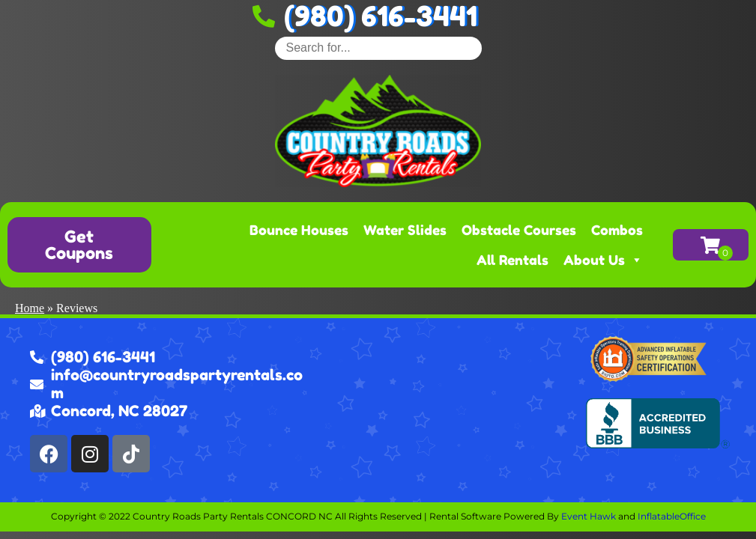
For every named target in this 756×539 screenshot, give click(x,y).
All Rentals (512, 260)
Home (30, 308)
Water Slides (405, 230)
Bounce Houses (299, 230)
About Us (603, 260)
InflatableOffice (672, 516)
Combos (617, 230)
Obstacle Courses (519, 230)
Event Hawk (589, 516)
